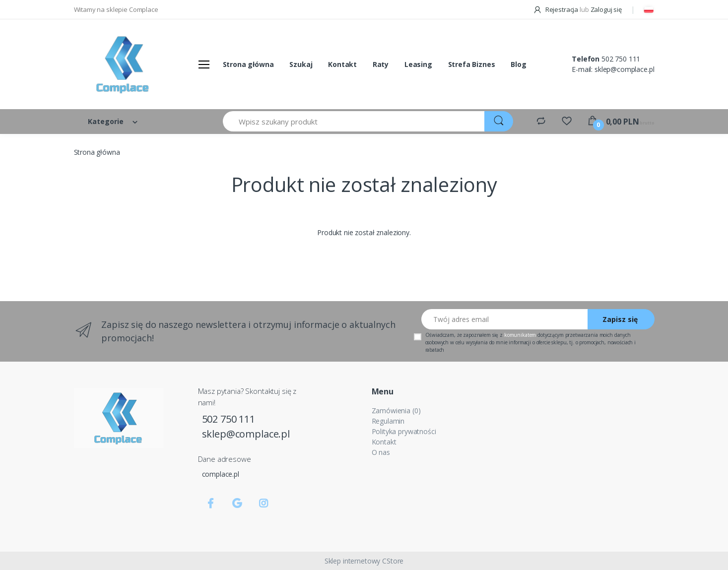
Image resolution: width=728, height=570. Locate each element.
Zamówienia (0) (396, 411)
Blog (518, 64)
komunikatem (520, 335)
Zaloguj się (606, 9)
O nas (381, 452)
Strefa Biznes (472, 64)
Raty (381, 64)
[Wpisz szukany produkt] (354, 121)
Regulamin (388, 421)
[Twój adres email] (505, 319)
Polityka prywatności (404, 431)
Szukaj (301, 64)
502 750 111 (621, 59)
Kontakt (342, 64)
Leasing (418, 64)
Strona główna (248, 64)
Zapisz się (620, 319)
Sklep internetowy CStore (364, 561)
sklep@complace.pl (625, 69)
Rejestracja (556, 9)
